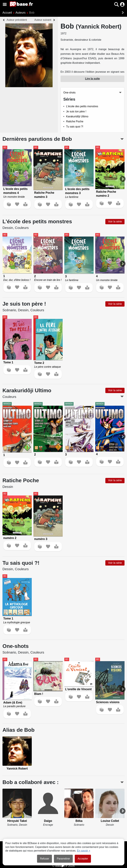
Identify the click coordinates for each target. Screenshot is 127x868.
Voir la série (115, 222)
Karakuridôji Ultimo (77, 116)
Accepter (83, 859)
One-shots (69, 93)
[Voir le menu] (5, 4)
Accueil (7, 13)
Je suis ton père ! (76, 111)
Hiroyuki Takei (17, 821)
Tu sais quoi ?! (75, 127)
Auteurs (21, 13)
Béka (79, 821)
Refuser (44, 859)
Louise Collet (110, 821)
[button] (116, 4)
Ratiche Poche (75, 121)
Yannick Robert (17, 769)
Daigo (48, 821)
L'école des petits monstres (82, 106)
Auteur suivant (43, 20)
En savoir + (84, 851)
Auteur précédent (17, 20)
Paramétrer (63, 859)
